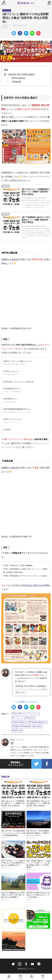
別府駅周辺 (27, 727)
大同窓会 (39, 727)
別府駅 (17, 727)
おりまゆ (20, 740)
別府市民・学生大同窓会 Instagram (29, 689)
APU (16, 714)
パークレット (19, 718)
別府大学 (31, 718)
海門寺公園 (18, 731)
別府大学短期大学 (20, 722)
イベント (7, 10)
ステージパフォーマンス (30, 714)
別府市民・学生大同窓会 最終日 (22, 74)
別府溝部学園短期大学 (39, 722)
